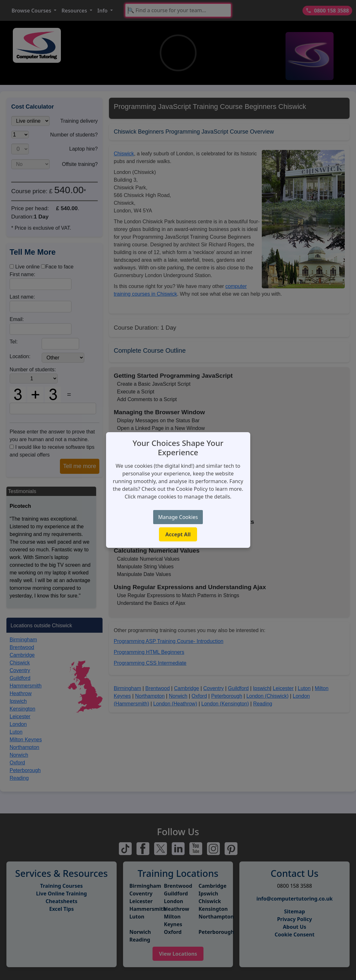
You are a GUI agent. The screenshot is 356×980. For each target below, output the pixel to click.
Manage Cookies (178, 517)
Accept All (178, 534)
